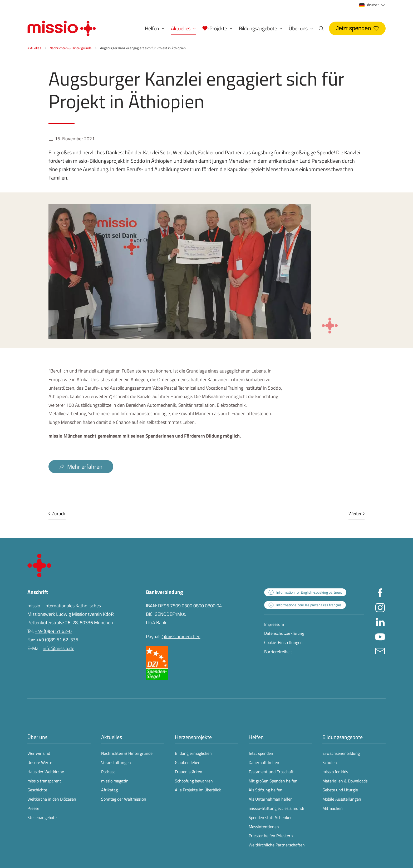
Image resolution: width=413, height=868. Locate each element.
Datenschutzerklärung (284, 633)
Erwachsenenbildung (341, 753)
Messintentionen (264, 827)
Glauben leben (188, 762)
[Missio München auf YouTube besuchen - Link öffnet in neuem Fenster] (380, 636)
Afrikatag (109, 790)
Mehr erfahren (81, 474)
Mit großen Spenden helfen (273, 781)
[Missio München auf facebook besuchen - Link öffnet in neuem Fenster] (380, 592)
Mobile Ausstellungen (342, 799)
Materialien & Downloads (345, 781)
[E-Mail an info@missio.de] (380, 650)
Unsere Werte (40, 762)
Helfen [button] (155, 28)
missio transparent (44, 781)
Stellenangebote (42, 817)
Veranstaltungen (116, 762)
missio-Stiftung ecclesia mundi (276, 808)
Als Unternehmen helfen (271, 799)
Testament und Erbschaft (271, 772)
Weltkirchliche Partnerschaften (277, 845)
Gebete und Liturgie (340, 790)
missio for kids (335, 772)
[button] (217, 28)
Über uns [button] (301, 28)
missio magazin (115, 781)
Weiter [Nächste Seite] (357, 514)
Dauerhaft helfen (264, 762)
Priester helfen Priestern (271, 836)
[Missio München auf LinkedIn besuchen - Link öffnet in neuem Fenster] (380, 621)
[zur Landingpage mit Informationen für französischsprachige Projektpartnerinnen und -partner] (305, 605)
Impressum (274, 624)
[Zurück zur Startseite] (62, 28)
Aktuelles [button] (183, 28)
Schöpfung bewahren (194, 781)
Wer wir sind (39, 753)
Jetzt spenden (357, 28)
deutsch (372, 5)
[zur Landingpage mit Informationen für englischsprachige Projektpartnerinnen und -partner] (305, 592)
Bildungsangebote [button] (261, 28)
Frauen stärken (189, 772)
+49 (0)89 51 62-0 (53, 631)
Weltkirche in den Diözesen (52, 799)
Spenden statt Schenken (271, 817)
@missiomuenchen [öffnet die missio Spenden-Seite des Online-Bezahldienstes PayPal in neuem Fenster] (181, 636)
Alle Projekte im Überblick (198, 790)
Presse (33, 808)
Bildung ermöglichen (193, 753)
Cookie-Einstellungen (283, 642)
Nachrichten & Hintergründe (127, 753)
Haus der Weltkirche (46, 772)
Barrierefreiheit (278, 652)
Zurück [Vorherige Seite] (57, 514)
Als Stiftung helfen (265, 790)
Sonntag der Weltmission (124, 799)
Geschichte (37, 790)
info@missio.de (58, 648)
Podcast (108, 772)
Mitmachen (333, 808)
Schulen (330, 762)
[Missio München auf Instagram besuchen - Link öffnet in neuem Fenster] (380, 607)
